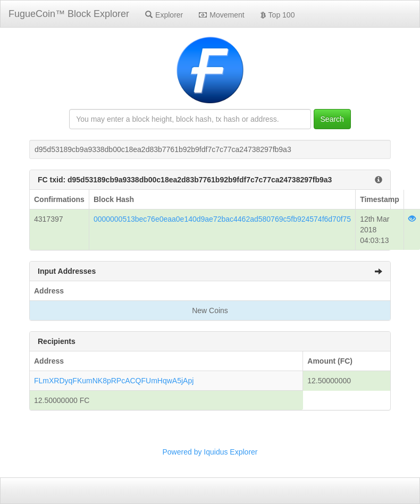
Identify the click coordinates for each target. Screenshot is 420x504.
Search (332, 119)
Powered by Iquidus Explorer (210, 452)
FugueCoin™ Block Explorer (69, 14)
